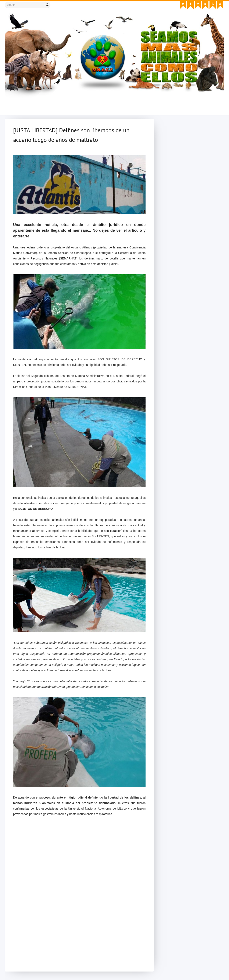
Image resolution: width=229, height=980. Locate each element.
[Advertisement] (79, 935)
